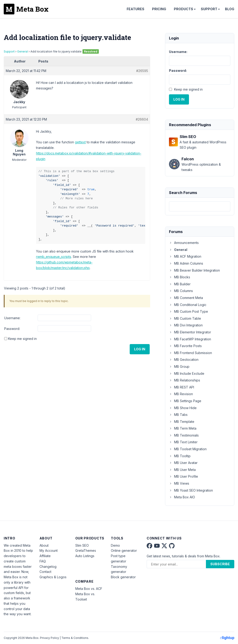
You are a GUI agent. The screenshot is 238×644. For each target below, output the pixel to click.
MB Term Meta (183, 428)
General (23, 51)
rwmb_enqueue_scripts (54, 257)
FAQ (43, 561)
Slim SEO (82, 545)
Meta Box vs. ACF (89, 589)
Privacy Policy (50, 638)
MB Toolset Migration (188, 449)
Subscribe (220, 564)
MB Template (182, 422)
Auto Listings (85, 556)
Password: (12, 329)
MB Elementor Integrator (190, 332)
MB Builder (180, 284)
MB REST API (182, 387)
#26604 (142, 119)
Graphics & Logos (53, 577)
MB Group (179, 366)
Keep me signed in (22, 339)
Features (136, 9)
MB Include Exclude (187, 373)
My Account (49, 550)
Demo (115, 545)
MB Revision (181, 394)
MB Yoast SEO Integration (191, 490)
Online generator (124, 550)
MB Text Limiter (183, 442)
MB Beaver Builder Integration (194, 270)
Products (183, 9)
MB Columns (181, 291)
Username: (12, 318)
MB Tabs (178, 415)
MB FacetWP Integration (190, 339)
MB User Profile (183, 476)
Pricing (159, 9)
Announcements (184, 243)
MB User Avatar (183, 463)
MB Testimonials (184, 435)
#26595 (142, 71)
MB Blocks (180, 277)
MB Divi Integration (186, 325)
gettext (80, 142)
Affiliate (45, 556)
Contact (45, 572)
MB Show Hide (183, 408)
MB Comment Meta (186, 298)
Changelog (48, 567)
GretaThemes (86, 550)
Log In (140, 349)
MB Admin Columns (186, 263)
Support (209, 9)
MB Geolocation (184, 360)
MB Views (179, 483)
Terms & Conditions (75, 638)
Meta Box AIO (182, 497)
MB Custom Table (185, 318)
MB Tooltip (180, 456)
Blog (230, 9)
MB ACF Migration (185, 256)
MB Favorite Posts (185, 346)
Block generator (123, 577)
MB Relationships (185, 380)
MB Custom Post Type (188, 311)
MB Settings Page (185, 401)
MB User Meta (182, 470)
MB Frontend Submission (190, 353)
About (44, 545)
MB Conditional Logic (188, 305)
